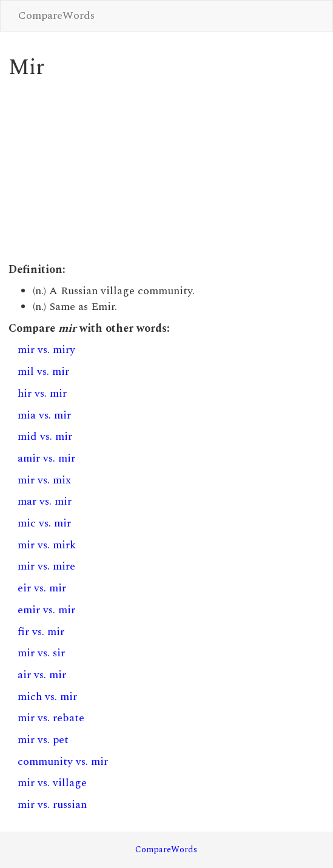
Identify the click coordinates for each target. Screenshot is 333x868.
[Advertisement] (166, 171)
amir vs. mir (46, 458)
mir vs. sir (41, 653)
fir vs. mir (41, 632)
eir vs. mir (42, 588)
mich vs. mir (47, 697)
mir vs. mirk (47, 545)
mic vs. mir (44, 523)
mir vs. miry (46, 350)
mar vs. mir (45, 501)
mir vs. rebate (51, 718)
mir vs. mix (44, 480)
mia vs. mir (44, 415)
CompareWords (56, 15)
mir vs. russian (52, 805)
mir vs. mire (46, 566)
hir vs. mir (42, 393)
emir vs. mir (46, 610)
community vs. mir (63, 762)
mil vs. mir (43, 372)
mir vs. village (52, 783)
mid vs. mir (45, 436)
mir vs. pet (43, 740)
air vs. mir (42, 675)
